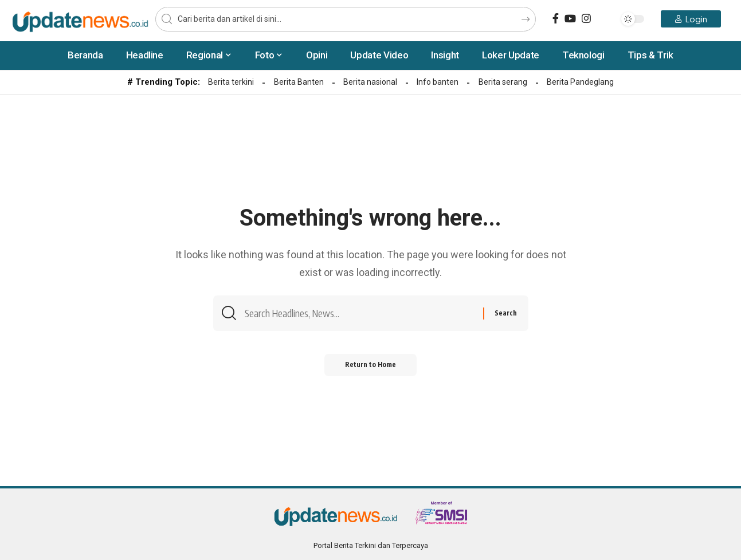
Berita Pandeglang (580, 82)
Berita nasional (370, 82)
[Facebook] (556, 19)
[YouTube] (570, 19)
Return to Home (370, 367)
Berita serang (503, 82)
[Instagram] (586, 19)
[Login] (691, 19)
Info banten (438, 82)
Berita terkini (231, 82)
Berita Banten (299, 82)
